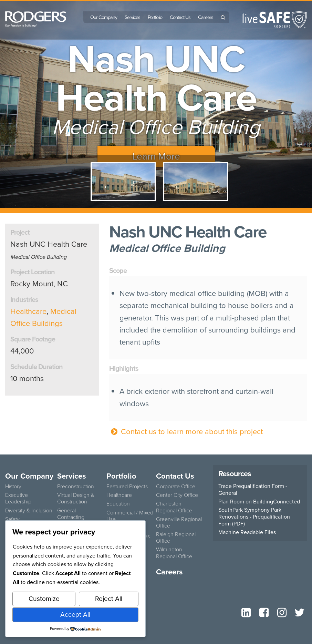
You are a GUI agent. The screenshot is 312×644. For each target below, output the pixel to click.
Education (118, 504)
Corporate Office (176, 486)
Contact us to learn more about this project (186, 432)
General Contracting (71, 514)
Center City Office (177, 495)
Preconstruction (76, 486)
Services (132, 17)
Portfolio (155, 17)
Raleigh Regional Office (176, 538)
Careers (206, 17)
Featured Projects (127, 486)
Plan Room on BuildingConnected (259, 502)
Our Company (104, 17)
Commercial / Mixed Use (130, 516)
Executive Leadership (18, 498)
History (13, 486)
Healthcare (28, 311)
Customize (44, 599)
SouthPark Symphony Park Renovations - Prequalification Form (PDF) (254, 517)
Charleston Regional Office (174, 507)
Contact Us (180, 17)
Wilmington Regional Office (174, 553)
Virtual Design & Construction (76, 498)
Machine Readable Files (247, 532)
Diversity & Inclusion (29, 510)
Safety (12, 519)
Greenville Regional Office (179, 522)
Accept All (75, 615)
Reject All (109, 599)
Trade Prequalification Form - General (253, 490)
